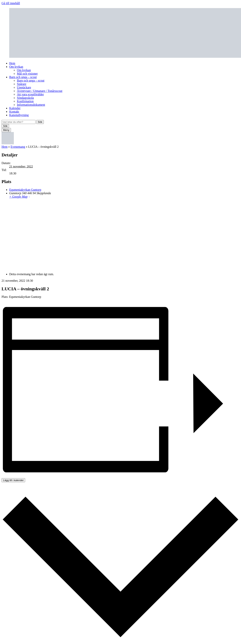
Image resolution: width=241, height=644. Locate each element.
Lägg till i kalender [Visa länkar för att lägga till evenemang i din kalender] (13, 480)
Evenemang (18, 147)
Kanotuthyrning (19, 115)
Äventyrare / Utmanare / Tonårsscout (40, 91)
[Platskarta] (120, 235)
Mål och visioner (27, 74)
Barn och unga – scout (23, 77)
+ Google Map (18, 197)
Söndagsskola (25, 98)
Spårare (22, 84)
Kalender (15, 108)
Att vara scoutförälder (30, 94)
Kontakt (14, 112)
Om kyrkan (16, 67)
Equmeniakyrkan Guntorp (25, 190)
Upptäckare (24, 87)
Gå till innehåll (11, 3)
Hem (12, 63)
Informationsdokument (31, 105)
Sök (40, 122)
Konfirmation (25, 101)
